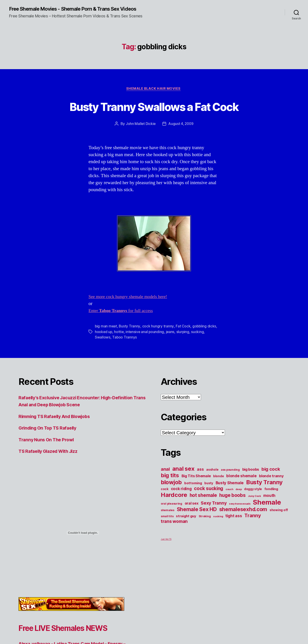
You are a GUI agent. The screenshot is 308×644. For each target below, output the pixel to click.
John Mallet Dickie (140, 141)
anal (165, 487)
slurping (184, 349)
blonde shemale (241, 493)
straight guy (186, 534)
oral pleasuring (171, 521)
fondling (271, 506)
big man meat (106, 344)
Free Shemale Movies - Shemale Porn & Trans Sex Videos (79, 9)
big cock (271, 487)
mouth (269, 513)
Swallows (103, 355)
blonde (218, 494)
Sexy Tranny (214, 520)
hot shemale (203, 513)
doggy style (253, 506)
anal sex (183, 486)
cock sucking (209, 506)
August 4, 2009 (181, 141)
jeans (171, 349)
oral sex (192, 521)
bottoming (193, 501)
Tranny (253, 533)
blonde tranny (271, 493)
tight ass (234, 533)
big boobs (251, 487)
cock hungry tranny (158, 344)
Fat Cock (183, 344)
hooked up (104, 349)
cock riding (181, 506)
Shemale (267, 520)
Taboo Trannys (125, 355)
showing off (279, 527)
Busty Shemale (230, 500)
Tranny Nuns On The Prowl (48, 457)
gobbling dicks (205, 344)
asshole (212, 487)
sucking (199, 349)
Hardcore (174, 512)
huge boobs (232, 513)
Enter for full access (123, 328)
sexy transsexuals (240, 521)
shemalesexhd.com (243, 527)
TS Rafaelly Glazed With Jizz (51, 469)
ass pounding (230, 487)
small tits (167, 534)
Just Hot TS (166, 556)
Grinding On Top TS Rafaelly (50, 445)
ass (200, 487)
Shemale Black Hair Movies (154, 89)
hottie (119, 349)
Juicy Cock (254, 514)
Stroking (205, 534)
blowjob (171, 500)
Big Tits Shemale (196, 493)
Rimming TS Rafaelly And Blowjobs (58, 434)
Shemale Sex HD (197, 527)
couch (229, 507)
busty (209, 501)
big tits (170, 493)
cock (165, 506)
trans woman (174, 539)
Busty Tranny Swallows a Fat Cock (154, 115)
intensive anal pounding (146, 349)
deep (239, 507)
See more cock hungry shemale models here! (131, 314)
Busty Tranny (130, 344)
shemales (168, 528)
